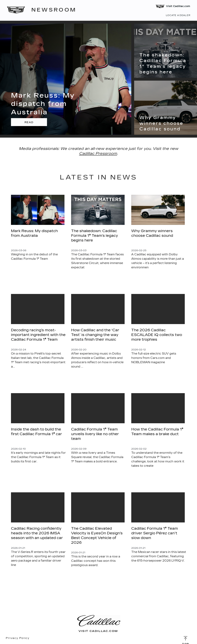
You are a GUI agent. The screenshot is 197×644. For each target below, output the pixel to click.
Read (29, 122)
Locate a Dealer (178, 16)
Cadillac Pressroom (98, 154)
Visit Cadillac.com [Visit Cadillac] (173, 6)
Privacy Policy (18, 638)
